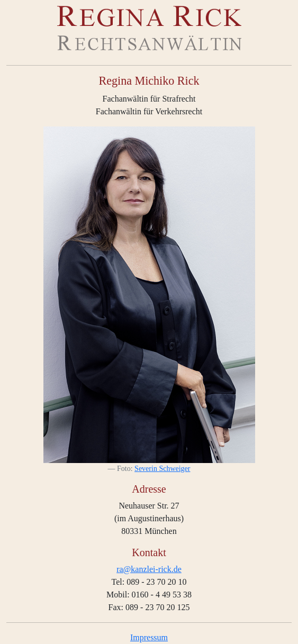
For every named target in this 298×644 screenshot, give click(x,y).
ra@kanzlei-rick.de (149, 569)
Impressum (149, 637)
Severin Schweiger (162, 469)
